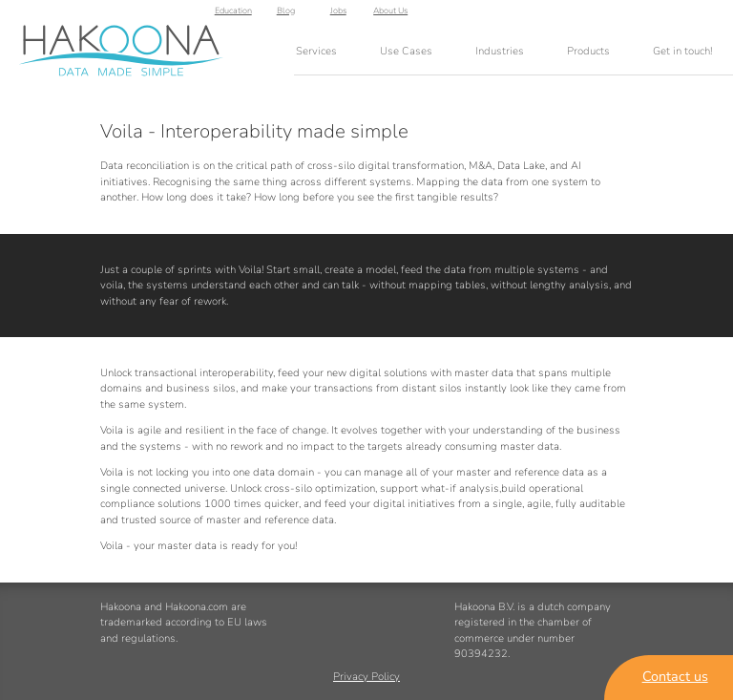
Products (588, 51)
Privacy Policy (366, 678)
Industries (500, 51)
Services (316, 51)
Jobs (654, 15)
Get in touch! (682, 51)
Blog (602, 15)
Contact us (675, 677)
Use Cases (406, 51)
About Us (707, 15)
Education (549, 15)
